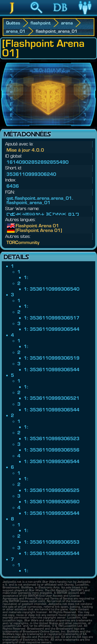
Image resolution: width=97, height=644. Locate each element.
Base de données (61, 15)
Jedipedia (12, 15)
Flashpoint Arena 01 (19, 226)
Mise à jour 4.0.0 (25, 150)
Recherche (36, 15)
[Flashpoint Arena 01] (19, 230)
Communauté (85, 15)
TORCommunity (23, 242)
